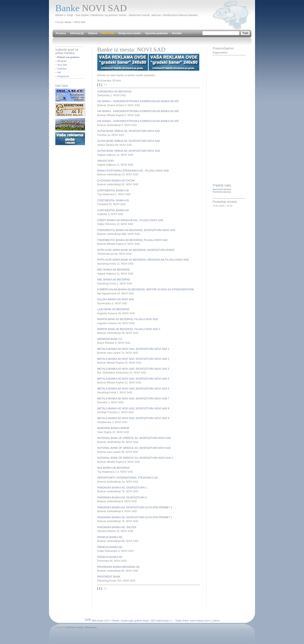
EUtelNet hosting (74, 627)
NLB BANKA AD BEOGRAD (113, 468)
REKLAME (108, 33)
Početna (61, 33)
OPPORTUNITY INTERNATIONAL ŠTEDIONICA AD (128, 478)
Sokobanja (90, 627)
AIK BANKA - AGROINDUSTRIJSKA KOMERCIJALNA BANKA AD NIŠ (138, 101)
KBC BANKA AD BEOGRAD (114, 270)
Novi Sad (62, 65)
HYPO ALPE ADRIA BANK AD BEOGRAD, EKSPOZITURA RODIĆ (136, 250)
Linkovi (216, 621)
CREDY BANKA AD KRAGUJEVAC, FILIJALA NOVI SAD (130, 220)
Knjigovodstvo (220, 53)
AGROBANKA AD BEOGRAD (114, 92)
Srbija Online (182, 621)
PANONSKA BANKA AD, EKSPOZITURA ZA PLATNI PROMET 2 (135, 517)
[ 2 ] (105, 85)
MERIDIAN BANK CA (110, 339)
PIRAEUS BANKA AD (110, 537)
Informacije (77, 33)
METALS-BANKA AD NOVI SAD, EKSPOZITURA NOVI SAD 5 (133, 389)
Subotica (62, 69)
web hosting (197, 621)
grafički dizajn (142, 621)
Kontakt (177, 33)
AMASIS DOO (106, 161)
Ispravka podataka (157, 33)
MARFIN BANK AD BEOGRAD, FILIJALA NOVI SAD (128, 319)
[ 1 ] (100, 85)
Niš (59, 72)
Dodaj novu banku (130, 33)
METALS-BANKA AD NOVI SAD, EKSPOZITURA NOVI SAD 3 (133, 369)
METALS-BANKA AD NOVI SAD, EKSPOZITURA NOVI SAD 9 (133, 418)
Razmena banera (222, 192)
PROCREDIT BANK (109, 577)
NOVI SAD (80, 22)
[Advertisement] (147, 597)
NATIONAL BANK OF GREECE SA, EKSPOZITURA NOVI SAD (134, 438)
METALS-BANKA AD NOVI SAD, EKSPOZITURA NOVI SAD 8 (133, 409)
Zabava (93, 33)
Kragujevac (63, 76)
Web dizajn (98, 621)
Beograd (62, 61)
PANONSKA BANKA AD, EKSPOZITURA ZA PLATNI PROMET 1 (135, 507)
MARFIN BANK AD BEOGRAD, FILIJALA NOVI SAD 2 (129, 329)
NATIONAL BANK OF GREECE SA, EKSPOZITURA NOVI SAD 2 (135, 458)
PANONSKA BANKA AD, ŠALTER (117, 527)
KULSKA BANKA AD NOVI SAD (116, 299)
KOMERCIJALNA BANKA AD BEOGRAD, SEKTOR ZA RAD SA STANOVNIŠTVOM (146, 290)
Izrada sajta (127, 621)
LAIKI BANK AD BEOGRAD (113, 309)
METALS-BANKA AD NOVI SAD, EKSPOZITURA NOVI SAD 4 (133, 379)
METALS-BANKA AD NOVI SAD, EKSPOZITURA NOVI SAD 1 (133, 349)
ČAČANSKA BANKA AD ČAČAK (116, 181)
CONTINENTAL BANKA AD (113, 191)
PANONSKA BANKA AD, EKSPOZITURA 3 (122, 498)
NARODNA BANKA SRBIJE (113, 428)
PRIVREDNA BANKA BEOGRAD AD (118, 567)
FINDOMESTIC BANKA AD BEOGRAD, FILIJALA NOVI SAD (132, 240)
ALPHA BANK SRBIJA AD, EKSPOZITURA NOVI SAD (129, 131)
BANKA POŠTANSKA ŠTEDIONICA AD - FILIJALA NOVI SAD (133, 171)
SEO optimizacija (160, 621)
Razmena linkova (222, 189)
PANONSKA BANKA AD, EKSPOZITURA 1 (122, 488)
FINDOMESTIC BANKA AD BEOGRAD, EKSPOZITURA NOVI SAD (136, 230)
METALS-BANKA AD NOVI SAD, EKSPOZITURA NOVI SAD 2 (133, 359)
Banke (68, 22)
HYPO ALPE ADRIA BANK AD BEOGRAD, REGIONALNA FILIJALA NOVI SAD (143, 260)
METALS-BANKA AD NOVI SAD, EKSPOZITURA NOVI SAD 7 (133, 399)
